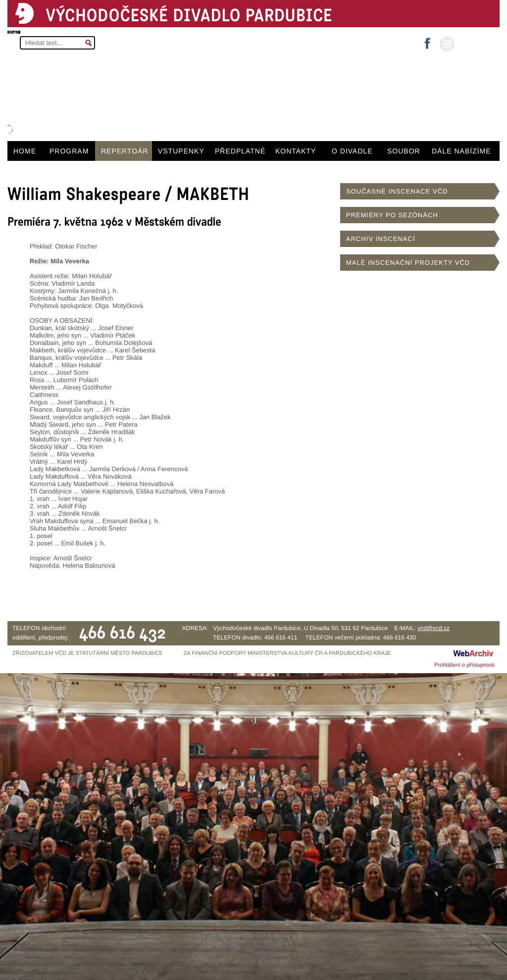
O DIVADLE (352, 151)
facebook (427, 40)
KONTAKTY (296, 151)
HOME (25, 151)
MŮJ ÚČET (476, 43)
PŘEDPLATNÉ (240, 151)
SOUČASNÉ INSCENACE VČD (397, 191)
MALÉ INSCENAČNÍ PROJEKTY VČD (408, 263)
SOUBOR (404, 151)
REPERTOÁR (125, 151)
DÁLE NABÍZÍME (461, 151)
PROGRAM (69, 151)
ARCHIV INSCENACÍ (381, 239)
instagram (447, 44)
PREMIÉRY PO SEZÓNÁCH (392, 215)
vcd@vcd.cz (433, 628)
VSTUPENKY (181, 151)
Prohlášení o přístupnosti (464, 665)
